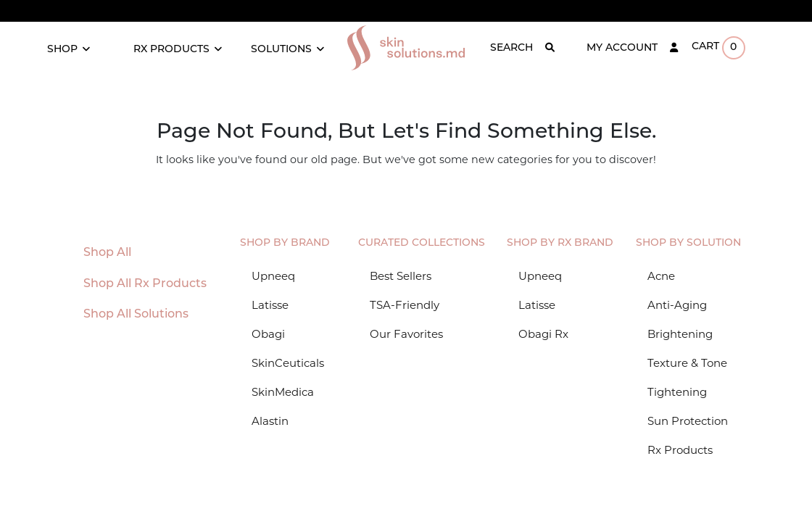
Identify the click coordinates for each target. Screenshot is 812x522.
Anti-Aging (677, 305)
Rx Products (680, 450)
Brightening (680, 334)
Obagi (268, 334)
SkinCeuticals (288, 363)
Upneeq (273, 276)
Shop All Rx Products (145, 284)
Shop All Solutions (136, 315)
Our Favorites (406, 334)
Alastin (270, 421)
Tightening (677, 392)
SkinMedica (283, 392)
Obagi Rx (543, 334)
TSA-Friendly (405, 305)
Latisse (270, 305)
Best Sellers (401, 276)
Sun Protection (688, 421)
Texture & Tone (687, 363)
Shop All (107, 253)
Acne (661, 276)
